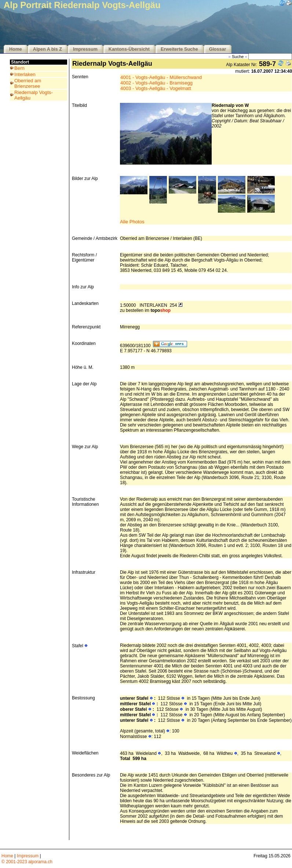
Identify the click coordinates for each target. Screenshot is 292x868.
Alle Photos (132, 222)
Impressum (85, 49)
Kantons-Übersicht (129, 49)
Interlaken (25, 74)
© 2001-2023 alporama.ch (27, 862)
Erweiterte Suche (179, 49)
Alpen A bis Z (48, 49)
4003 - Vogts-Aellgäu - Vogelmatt (156, 88)
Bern (19, 68)
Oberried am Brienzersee (28, 83)
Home (16, 49)
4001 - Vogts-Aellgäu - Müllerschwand (161, 77)
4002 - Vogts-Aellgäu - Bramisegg (156, 83)
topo (160, 310)
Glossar (218, 49)
